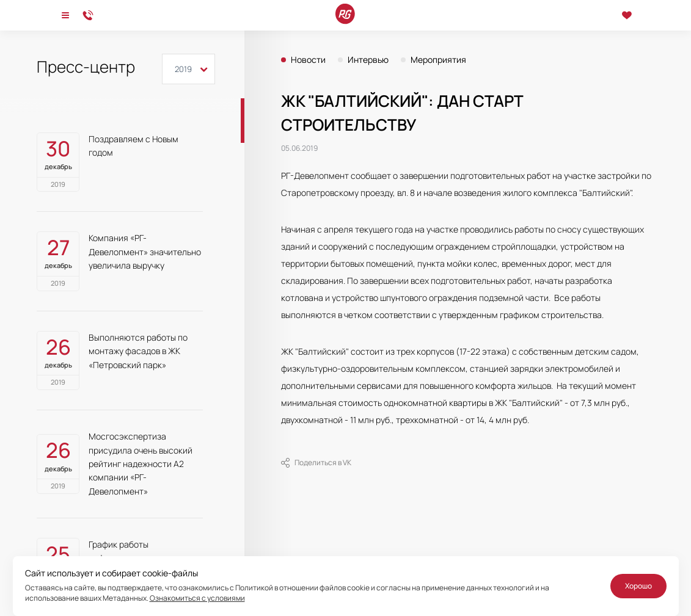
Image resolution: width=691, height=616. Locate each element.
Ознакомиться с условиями (197, 598)
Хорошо (638, 586)
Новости (308, 60)
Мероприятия (438, 60)
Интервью (368, 60)
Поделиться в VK (316, 463)
